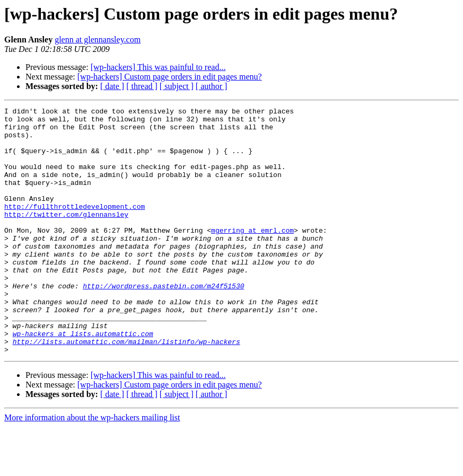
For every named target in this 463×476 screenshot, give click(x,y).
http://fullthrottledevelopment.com (75, 227)
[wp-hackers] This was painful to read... (158, 67)
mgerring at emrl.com (252, 255)
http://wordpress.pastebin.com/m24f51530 (163, 322)
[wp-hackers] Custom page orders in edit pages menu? (170, 77)
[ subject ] (177, 86)
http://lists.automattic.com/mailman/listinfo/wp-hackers (126, 389)
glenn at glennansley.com (98, 39)
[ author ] (212, 86)
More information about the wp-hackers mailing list (92, 467)
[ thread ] (142, 86)
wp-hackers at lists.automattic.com (83, 380)
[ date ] (112, 86)
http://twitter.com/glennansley (66, 236)
